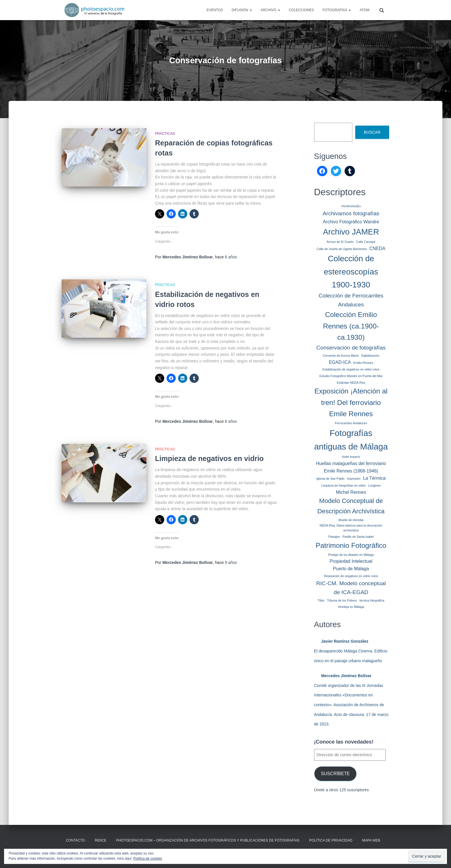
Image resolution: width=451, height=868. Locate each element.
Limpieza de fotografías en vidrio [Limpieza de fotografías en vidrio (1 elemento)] (343, 485)
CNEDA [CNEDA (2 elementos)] (377, 248)
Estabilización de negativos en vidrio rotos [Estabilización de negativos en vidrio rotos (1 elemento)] (351, 369)
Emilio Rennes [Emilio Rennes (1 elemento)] (363, 363)
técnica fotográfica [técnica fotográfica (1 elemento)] (372, 600)
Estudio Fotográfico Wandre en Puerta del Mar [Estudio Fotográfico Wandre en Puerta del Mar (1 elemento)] (351, 376)
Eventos (215, 10)
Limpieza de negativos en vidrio (209, 458)
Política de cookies (148, 859)
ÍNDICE (101, 840)
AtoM (364, 10)
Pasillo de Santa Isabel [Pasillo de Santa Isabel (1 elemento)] (358, 537)
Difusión (242, 10)
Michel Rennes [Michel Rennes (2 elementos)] (351, 492)
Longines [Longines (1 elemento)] (374, 485)
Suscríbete (335, 774)
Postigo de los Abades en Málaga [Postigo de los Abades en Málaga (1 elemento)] (351, 555)
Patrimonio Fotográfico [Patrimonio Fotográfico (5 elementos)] (351, 545)
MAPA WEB (371, 840)
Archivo (270, 10)
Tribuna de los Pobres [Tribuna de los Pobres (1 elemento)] (342, 600)
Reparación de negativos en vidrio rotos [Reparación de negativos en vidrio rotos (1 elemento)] (351, 576)
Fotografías (337, 10)
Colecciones (301, 10)
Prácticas (165, 134)
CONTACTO (75, 840)
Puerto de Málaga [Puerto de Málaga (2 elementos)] (351, 569)
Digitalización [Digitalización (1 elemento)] (370, 356)
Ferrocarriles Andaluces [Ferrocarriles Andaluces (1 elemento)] (351, 423)
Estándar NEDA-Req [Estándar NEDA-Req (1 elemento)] (351, 383)
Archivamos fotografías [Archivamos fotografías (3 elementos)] (351, 213)
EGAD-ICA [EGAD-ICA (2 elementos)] (340, 362)
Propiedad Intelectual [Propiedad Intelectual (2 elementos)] (351, 561)
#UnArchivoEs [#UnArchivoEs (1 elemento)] (351, 206)
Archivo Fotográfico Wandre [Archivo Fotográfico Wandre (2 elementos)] (351, 222)
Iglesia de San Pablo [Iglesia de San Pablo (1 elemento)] (330, 479)
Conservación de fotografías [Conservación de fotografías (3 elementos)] (351, 348)
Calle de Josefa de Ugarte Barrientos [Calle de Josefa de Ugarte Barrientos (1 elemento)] (342, 249)
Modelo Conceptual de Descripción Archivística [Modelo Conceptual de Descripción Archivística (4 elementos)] (351, 506)
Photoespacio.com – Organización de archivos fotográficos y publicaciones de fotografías (208, 840)
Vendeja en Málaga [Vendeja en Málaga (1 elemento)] (351, 607)
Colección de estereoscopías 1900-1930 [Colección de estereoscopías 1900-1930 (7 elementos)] (351, 271)
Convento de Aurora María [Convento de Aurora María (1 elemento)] (341, 356)
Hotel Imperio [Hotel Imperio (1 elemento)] (351, 457)
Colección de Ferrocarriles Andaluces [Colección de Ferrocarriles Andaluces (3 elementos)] (351, 300)
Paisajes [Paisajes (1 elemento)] (334, 537)
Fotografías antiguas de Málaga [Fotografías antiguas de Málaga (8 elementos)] (351, 440)
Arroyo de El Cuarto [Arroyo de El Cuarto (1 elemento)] (340, 242)
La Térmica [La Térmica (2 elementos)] (374, 478)
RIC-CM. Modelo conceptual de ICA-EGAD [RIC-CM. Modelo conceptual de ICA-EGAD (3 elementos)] (351, 588)
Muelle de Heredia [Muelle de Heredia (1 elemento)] (351, 520)
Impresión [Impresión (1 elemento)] (354, 479)
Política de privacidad (331, 840)
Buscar (372, 132)
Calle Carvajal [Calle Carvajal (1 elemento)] (366, 242)
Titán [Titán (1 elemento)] (321, 600)
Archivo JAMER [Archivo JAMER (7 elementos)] (351, 232)
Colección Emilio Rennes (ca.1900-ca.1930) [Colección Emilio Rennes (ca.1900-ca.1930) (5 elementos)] (351, 326)
